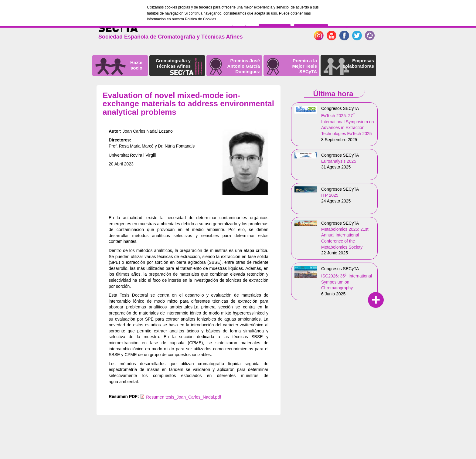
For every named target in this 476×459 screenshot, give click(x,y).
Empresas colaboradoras (358, 63)
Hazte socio (136, 65)
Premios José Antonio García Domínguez (243, 66)
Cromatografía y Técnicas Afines (173, 63)
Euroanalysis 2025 (339, 161)
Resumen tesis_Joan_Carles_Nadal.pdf (184, 397)
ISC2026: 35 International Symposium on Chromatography (347, 282)
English (348, 26)
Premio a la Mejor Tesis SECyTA (305, 66)
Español (366, 26)
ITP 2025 (330, 195)
